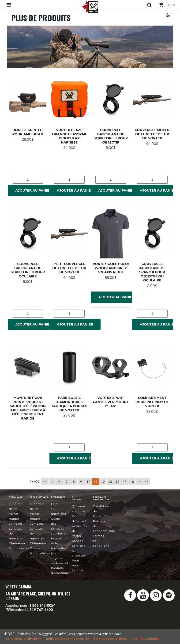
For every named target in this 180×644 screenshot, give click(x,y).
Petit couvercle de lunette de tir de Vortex (69, 268)
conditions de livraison (24, 638)
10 (88, 482)
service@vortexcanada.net (28, 618)
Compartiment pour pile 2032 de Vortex (152, 402)
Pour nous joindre (77, 565)
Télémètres (17, 543)
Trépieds (36, 548)
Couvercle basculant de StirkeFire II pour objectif (111, 136)
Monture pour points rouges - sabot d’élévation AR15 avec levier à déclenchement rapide (28, 408)
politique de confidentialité (68, 638)
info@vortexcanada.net (24, 614)
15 (125, 482)
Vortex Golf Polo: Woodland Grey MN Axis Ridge (111, 268)
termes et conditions (110, 638)
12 (103, 482)
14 (117, 482)
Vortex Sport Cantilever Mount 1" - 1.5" (111, 402)
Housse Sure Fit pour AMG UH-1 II (28, 132)
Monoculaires (19, 548)
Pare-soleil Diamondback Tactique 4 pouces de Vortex (69, 404)
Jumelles (16, 524)
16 (132, 482)
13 (110, 482)
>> (146, 482)
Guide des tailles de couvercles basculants (59, 528)
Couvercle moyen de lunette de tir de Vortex (152, 134)
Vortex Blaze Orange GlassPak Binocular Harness (69, 136)
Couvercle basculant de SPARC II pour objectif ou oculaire (152, 272)
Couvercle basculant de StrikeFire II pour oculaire (28, 270)
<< (45, 482)
